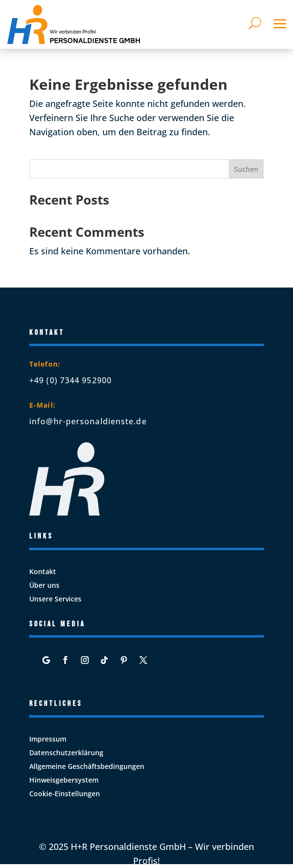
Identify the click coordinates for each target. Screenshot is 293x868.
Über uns (44, 585)
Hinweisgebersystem (64, 780)
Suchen (246, 169)
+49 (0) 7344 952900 (70, 380)
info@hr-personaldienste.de (88, 421)
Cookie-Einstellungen (65, 794)
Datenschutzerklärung (66, 753)
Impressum (48, 739)
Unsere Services (55, 599)
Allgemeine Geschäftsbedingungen (87, 766)
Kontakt (43, 571)
